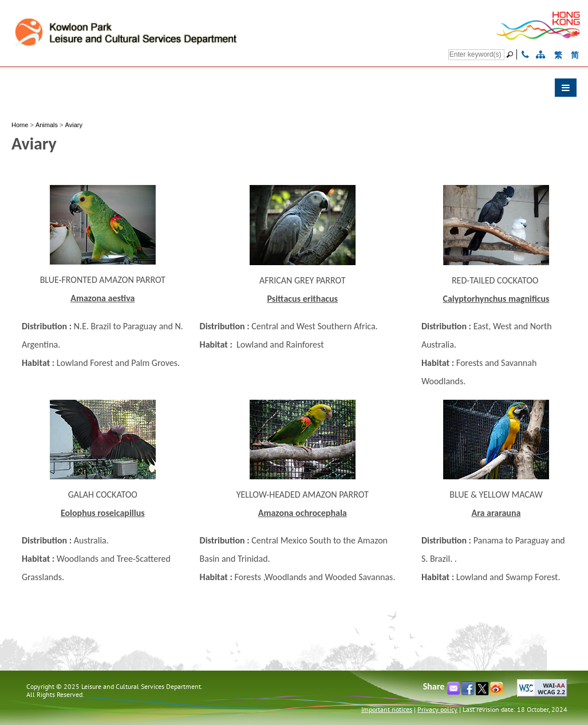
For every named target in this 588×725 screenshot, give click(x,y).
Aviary (74, 125)
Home (20, 125)
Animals (47, 125)
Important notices (387, 709)
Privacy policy (437, 709)
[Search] (476, 55)
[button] (294, 90)
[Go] (511, 54)
